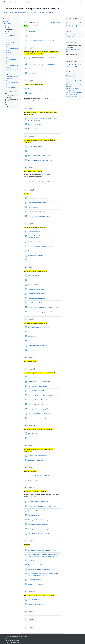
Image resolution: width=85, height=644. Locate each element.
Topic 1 (31, 48)
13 (81, 64)
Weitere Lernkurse (72, 97)
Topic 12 (32, 425)
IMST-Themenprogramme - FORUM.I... (25, 12)
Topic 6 (31, 190)
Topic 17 (32, 591)
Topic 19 (32, 620)
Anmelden (80, 2)
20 (77, 66)
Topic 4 (31, 136)
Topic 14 (32, 467)
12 (79, 64)
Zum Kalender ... (71, 37)
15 (69, 66)
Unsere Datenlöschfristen (12, 640)
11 (77, 64)
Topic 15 (32, 487)
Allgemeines (33, 22)
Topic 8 (31, 267)
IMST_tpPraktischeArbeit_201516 (45, 12)
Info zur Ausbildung (11, 2)
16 (70, 66)
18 (74, 66)
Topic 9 (31, 319)
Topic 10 (32, 357)
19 (75, 66)
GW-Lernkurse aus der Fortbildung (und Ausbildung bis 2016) (74, 85)
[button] (26, 22)
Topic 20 (32, 628)
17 (72, 66)
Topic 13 (32, 445)
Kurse (11, 12)
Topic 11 (32, 369)
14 (67, 66)
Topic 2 (31, 81)
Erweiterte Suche (71, 26)
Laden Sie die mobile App (12, 642)
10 (76, 64)
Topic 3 (31, 109)
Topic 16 (32, 541)
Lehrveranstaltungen (24, 2)
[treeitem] (11, 64)
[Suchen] (73, 22)
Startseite (5, 12)
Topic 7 (31, 224)
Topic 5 (31, 167)
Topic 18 (32, 611)
